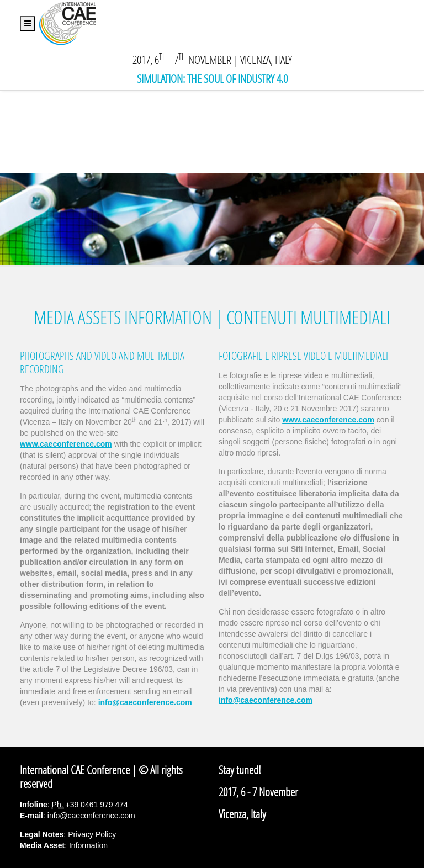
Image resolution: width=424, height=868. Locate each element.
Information (88, 845)
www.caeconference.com (328, 420)
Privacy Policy (92, 834)
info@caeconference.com (145, 702)
